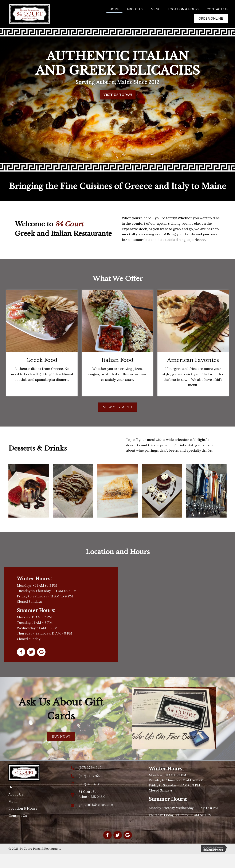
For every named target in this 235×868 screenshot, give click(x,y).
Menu (13, 801)
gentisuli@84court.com (96, 805)
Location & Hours (23, 808)
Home (13, 787)
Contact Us (18, 816)
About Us (16, 794)
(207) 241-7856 (89, 776)
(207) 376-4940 (90, 768)
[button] (118, 95)
